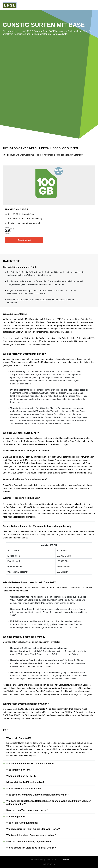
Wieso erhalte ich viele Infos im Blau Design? (31, 848)
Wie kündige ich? (16, 817)
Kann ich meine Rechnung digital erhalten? (30, 842)
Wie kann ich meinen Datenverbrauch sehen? (31, 835)
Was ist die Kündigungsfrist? (22, 823)
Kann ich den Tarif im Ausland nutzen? (27, 810)
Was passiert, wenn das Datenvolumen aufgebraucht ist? (37, 795)
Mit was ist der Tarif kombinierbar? (25, 782)
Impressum (49, 864)
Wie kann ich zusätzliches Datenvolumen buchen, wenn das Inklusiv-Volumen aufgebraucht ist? (49, 803)
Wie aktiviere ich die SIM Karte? (24, 789)
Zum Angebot (24, 240)
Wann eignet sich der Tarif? (21, 776)
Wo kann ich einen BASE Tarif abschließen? (30, 764)
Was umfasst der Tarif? (19, 770)
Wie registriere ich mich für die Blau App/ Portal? (33, 829)
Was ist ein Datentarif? (19, 738)
